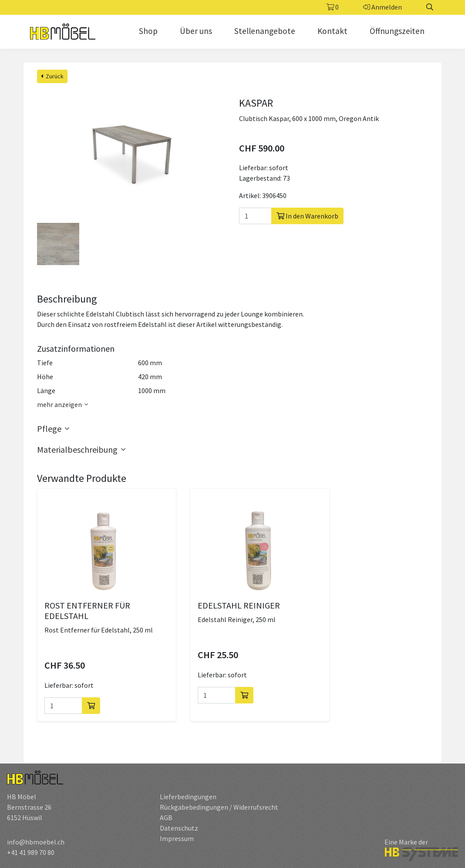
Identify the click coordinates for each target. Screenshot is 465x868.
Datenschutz (179, 828)
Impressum (177, 838)
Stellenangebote (265, 31)
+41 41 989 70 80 (31, 852)
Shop (148, 31)
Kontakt (332, 31)
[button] (232, 429)
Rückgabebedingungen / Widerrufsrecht (219, 807)
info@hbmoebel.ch (36, 842)
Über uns (196, 31)
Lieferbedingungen (188, 797)
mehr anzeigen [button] (64, 404)
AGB (166, 818)
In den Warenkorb (307, 216)
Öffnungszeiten (397, 31)
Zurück (52, 76)
